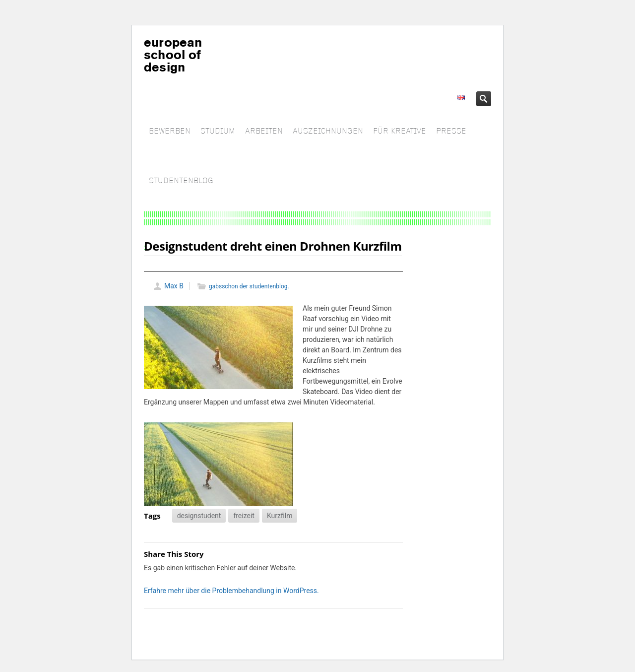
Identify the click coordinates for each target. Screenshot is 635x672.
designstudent (199, 516)
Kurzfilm (280, 516)
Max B (174, 286)
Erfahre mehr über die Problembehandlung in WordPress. (231, 591)
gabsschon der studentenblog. (249, 286)
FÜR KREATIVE (400, 131)
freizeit (244, 516)
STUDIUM (218, 131)
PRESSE (451, 131)
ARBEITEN (264, 131)
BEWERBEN (170, 131)
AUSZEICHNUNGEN (328, 131)
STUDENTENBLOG (181, 181)
